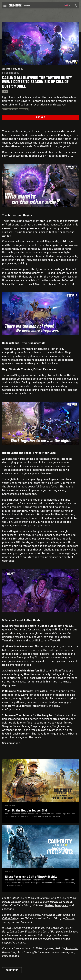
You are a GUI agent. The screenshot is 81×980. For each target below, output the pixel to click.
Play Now (41, 117)
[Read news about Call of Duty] (27, 5)
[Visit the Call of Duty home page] (15, 5)
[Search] (75, 5)
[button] (5, 5)
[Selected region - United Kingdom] (67, 5)
